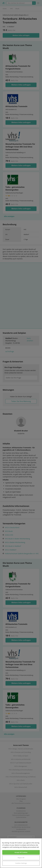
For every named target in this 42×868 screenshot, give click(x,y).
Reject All (21, 858)
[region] (21, 853)
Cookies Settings (21, 863)
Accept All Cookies (21, 852)
